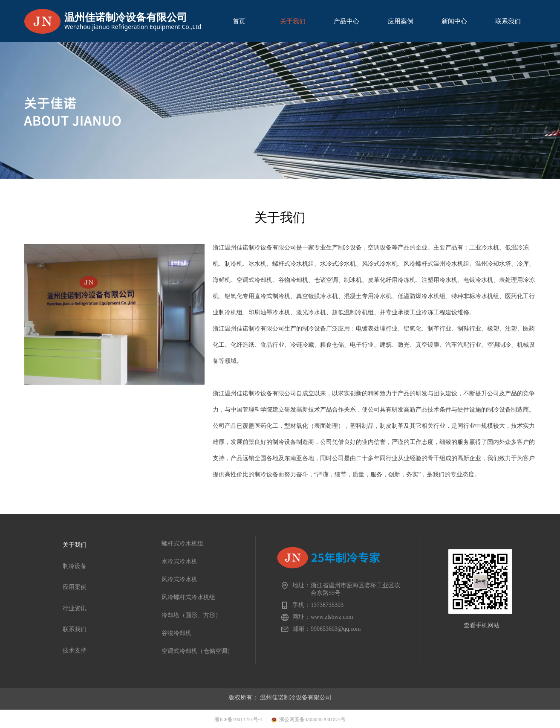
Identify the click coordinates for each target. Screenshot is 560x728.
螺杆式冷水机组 (182, 544)
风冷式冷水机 (179, 579)
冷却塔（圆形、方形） (191, 615)
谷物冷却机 (176, 633)
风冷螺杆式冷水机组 (188, 597)
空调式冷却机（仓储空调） (197, 651)
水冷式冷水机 (179, 561)
